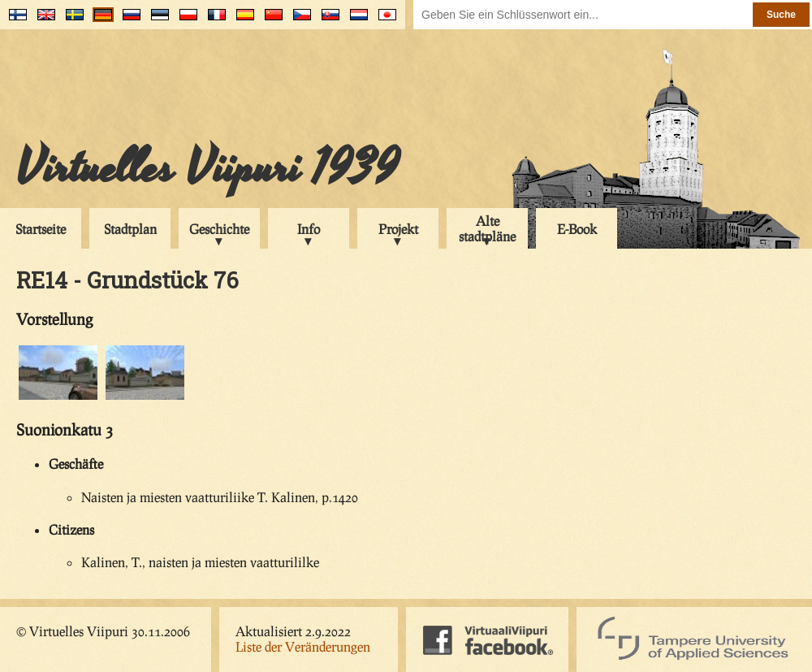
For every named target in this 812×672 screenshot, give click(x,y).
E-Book (577, 229)
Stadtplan (130, 229)
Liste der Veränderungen (303, 646)
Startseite (41, 229)
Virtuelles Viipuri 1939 (207, 168)
